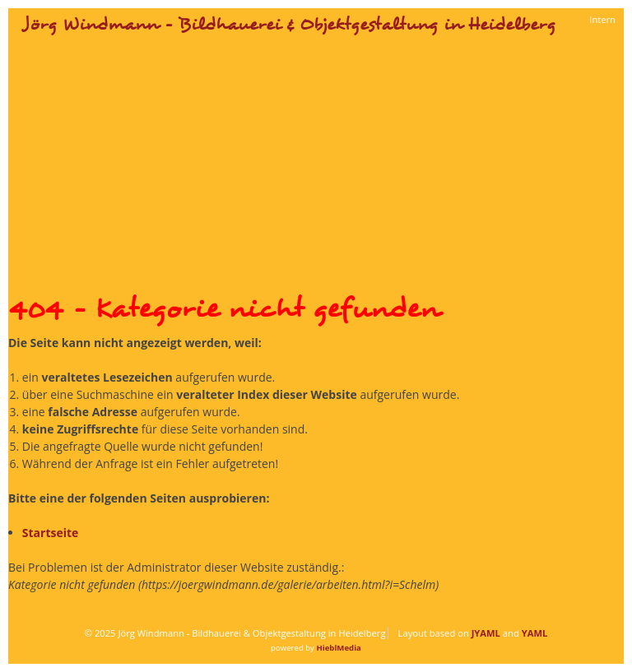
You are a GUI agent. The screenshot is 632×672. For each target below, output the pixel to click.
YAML (535, 633)
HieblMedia (338, 648)
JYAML (486, 633)
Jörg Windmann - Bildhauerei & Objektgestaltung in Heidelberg (289, 25)
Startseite (51, 533)
